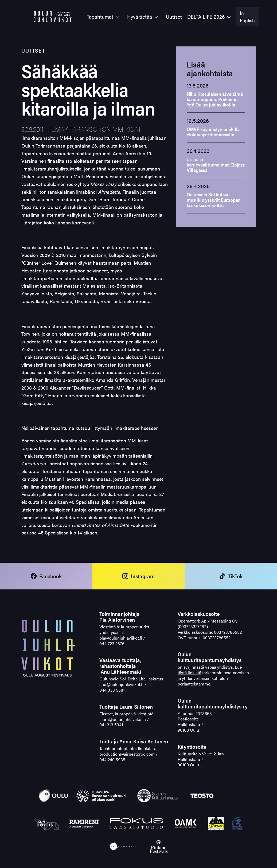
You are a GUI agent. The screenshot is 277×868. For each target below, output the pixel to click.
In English (247, 17)
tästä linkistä (189, 673)
